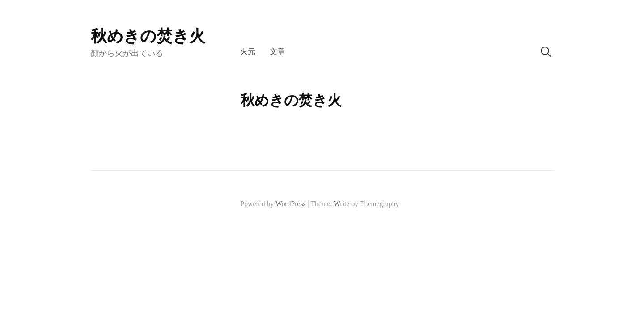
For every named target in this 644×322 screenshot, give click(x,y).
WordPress (291, 204)
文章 (277, 52)
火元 (248, 52)
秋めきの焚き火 (148, 36)
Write (341, 204)
